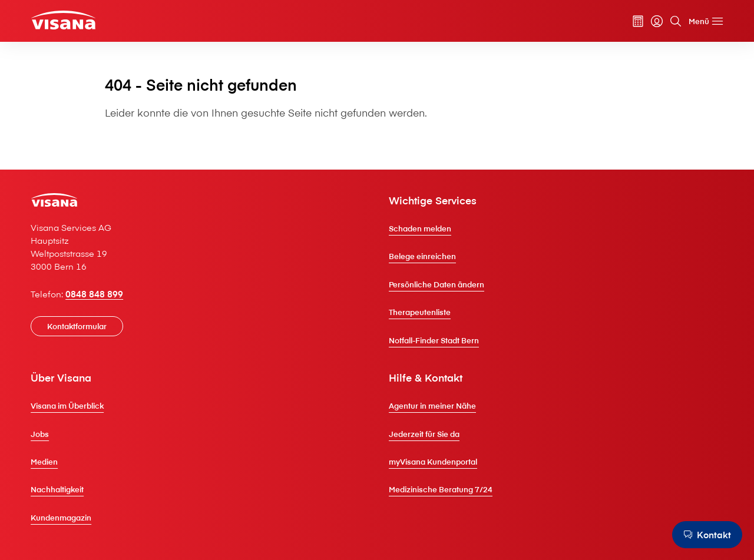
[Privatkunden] (77, 21)
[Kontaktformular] (89, 344)
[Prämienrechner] (626, 23)
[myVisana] (645, 23)
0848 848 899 (106, 312)
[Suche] (664, 23)
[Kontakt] (705, 534)
